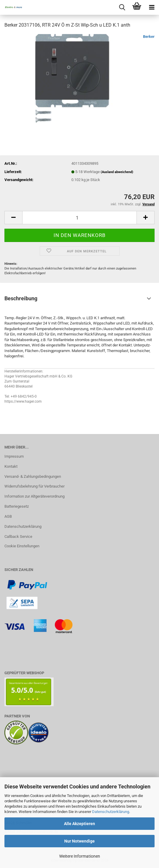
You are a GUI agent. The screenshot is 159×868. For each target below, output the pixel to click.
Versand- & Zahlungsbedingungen (33, 476)
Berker (149, 37)
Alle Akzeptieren (79, 824)
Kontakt (11, 466)
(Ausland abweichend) (117, 172)
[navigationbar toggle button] (152, 7)
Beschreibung (21, 298)
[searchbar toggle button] (122, 7)
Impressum (14, 456)
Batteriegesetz (17, 506)
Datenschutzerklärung (111, 812)
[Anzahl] (79, 218)
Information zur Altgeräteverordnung (34, 496)
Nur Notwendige (79, 841)
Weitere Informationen (80, 856)
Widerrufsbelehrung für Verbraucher (34, 486)
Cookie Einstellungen (22, 546)
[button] (13, 218)
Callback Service (18, 537)
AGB (8, 516)
